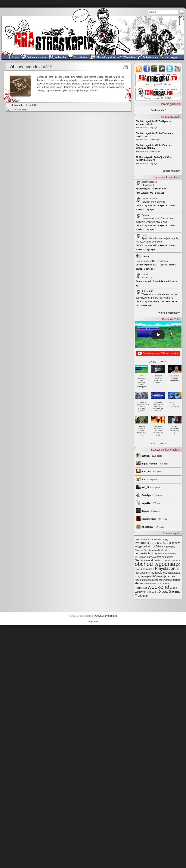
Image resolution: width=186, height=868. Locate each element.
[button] (162, 362)
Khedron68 (147, 527)
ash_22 (145, 487)
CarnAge (146, 495)
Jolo (144, 480)
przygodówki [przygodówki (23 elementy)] (141, 576)
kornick (146, 257)
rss (139, 69)
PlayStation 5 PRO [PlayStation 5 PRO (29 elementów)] (145, 573)
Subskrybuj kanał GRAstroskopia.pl (158, 353)
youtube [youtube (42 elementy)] (143, 596)
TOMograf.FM (158, 94)
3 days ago (150, 269)
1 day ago (159, 193)
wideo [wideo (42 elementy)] (173, 588)
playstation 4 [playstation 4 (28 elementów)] (148, 569)
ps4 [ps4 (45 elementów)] (150, 576)
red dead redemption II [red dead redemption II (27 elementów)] (161, 580)
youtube (177, 69)
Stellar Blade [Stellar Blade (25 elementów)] (150, 583)
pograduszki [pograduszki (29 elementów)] (174, 573)
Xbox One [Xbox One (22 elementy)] (154, 592)
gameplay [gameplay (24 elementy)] (170, 547)
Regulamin (93, 621)
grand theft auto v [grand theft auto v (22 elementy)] (162, 550)
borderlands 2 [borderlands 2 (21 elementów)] (156, 539)
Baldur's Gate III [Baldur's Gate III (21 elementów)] (142, 539)
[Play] (158, 335)
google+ (154, 69)
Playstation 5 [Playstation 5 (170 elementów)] (167, 568)
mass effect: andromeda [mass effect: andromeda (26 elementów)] (161, 557)
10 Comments (20, 109)
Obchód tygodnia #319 (31, 67)
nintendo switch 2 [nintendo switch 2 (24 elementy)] (171, 561)
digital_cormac (149, 464)
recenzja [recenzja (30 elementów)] (162, 576)
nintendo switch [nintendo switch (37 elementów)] (153, 560)
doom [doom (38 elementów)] (149, 546)
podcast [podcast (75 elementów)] (161, 572)
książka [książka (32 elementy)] (144, 557)
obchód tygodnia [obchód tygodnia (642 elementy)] (155, 564)
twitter (170, 69)
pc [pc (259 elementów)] (178, 564)
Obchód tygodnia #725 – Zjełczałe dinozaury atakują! (154, 147)
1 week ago (146, 305)
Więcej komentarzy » (169, 313)
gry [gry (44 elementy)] (156, 553)
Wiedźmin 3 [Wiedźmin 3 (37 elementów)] (142, 592)
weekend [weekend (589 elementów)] (158, 587)
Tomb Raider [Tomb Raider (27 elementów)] (163, 584)
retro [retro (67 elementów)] (177, 580)
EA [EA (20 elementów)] (154, 547)
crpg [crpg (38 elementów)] (166, 539)
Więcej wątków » (172, 171)
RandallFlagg (149, 519)
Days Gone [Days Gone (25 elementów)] (163, 543)
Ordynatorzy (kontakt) (106, 616)
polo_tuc (146, 472)
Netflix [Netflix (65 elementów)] (139, 560)
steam (162, 69)
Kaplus (145, 511)
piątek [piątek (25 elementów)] (138, 569)
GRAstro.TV (158, 80)
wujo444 (146, 503)
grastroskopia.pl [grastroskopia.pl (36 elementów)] (144, 554)
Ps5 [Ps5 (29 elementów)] (154, 576)
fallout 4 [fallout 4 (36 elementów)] (160, 547)
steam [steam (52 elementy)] (139, 583)
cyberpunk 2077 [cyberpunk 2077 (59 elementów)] (146, 543)
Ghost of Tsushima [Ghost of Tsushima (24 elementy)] (144, 550)
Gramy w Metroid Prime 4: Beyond (152, 281)
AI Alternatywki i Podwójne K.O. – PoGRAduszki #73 (154, 159)
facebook (147, 69)
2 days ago (150, 249)
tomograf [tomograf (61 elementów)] (141, 588)
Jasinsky (19, 105)
